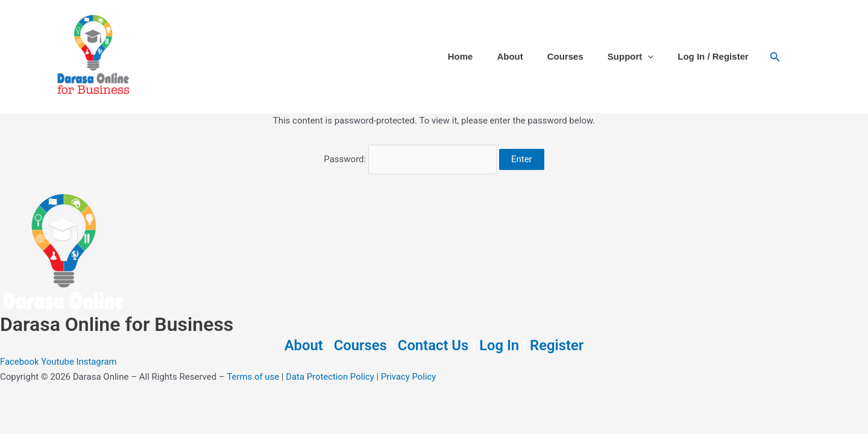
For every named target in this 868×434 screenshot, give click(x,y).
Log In (500, 345)
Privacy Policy (409, 376)
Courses (565, 56)
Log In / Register (713, 56)
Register (558, 345)
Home (461, 56)
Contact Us (433, 345)
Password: (410, 159)
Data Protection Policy (331, 376)
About (510, 56)
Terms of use (253, 376)
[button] (648, 57)
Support (631, 57)
